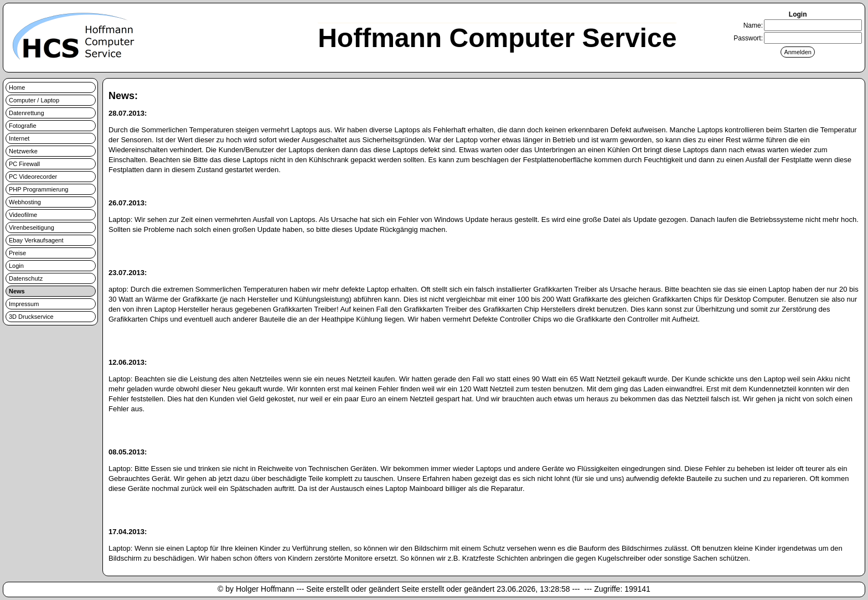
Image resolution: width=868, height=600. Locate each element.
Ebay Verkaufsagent (36, 240)
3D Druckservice (31, 317)
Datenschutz (26, 278)
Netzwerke (23, 151)
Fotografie (23, 126)
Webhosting (25, 202)
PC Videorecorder (33, 177)
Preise (17, 253)
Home (17, 87)
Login (16, 266)
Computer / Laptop (34, 100)
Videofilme (23, 215)
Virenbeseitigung (32, 227)
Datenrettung (27, 113)
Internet (19, 138)
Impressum (24, 304)
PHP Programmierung (38, 189)
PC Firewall (24, 164)
